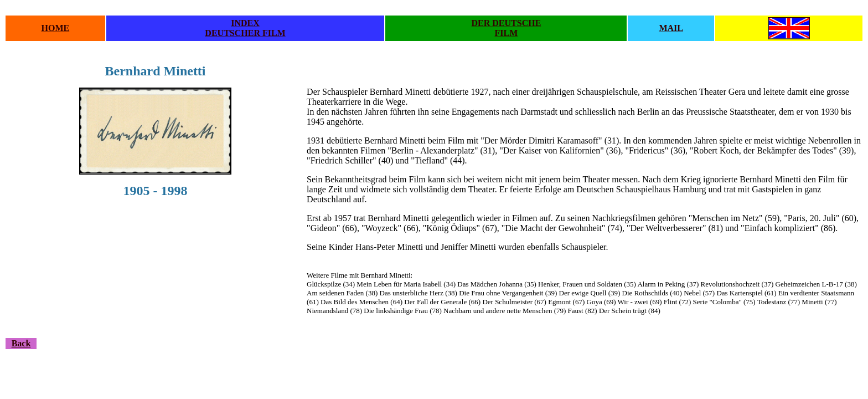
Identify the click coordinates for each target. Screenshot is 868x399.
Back (21, 343)
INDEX (245, 23)
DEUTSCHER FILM (245, 33)
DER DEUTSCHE (507, 23)
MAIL (671, 28)
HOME (56, 28)
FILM (507, 33)
